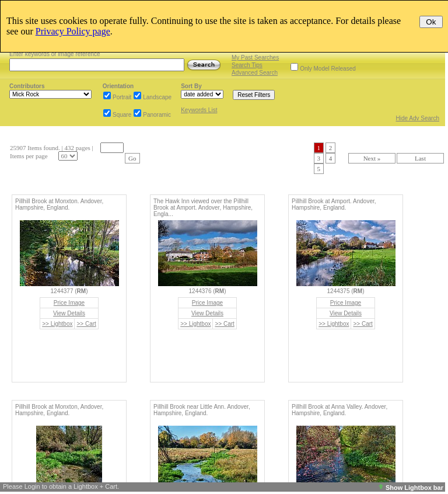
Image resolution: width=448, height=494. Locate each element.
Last (420, 158)
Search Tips (247, 65)
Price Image (69, 303)
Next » (372, 158)
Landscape (157, 97)
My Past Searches (255, 58)
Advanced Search (255, 73)
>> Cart (86, 324)
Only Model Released (328, 69)
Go (132, 158)
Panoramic (157, 115)
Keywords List (199, 110)
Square (122, 115)
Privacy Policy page (73, 31)
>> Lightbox (57, 324)
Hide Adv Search (418, 118)
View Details (69, 313)
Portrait (122, 97)
